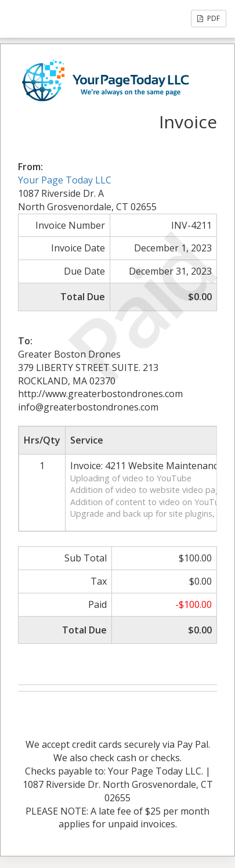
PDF (209, 18)
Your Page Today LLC (65, 180)
